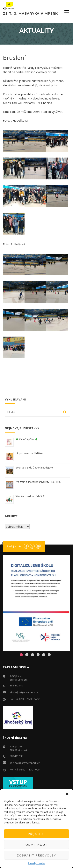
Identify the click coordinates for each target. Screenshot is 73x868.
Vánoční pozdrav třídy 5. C (30, 496)
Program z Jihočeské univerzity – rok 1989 (38, 482)
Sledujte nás (14, 546)
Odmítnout (36, 845)
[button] (67, 794)
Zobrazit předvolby (36, 855)
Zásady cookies (36, 863)
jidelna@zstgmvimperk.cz (25, 763)
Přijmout (37, 834)
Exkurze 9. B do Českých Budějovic (34, 468)
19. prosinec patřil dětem (30, 453)
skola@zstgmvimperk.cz (24, 692)
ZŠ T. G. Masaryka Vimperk (30, 13)
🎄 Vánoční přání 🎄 (27, 439)
